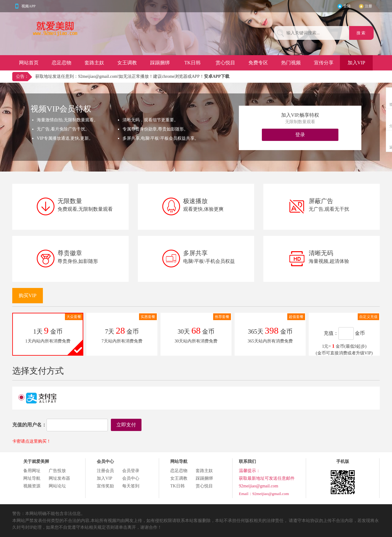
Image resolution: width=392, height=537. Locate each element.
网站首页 (29, 63)
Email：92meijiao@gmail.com (264, 494)
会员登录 (131, 471)
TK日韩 (192, 63)
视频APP (28, 6)
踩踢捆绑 (160, 63)
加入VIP (356, 63)
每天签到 (131, 486)
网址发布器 (59, 478)
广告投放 (57, 471)
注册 (368, 6)
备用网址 (32, 471)
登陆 (347, 6)
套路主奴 (94, 63)
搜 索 (362, 33)
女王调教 (127, 63)
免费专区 (258, 63)
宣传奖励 (105, 486)
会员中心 (131, 478)
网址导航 (32, 478)
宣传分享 (324, 63)
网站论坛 (57, 486)
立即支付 (126, 425)
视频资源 (32, 486)
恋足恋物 (62, 63)
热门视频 (291, 63)
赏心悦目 (225, 63)
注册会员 (105, 471)
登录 (300, 135)
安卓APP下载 (217, 76)
